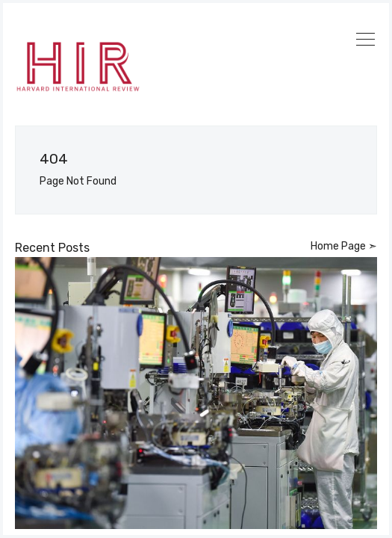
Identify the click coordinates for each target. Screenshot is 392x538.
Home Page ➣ (344, 246)
